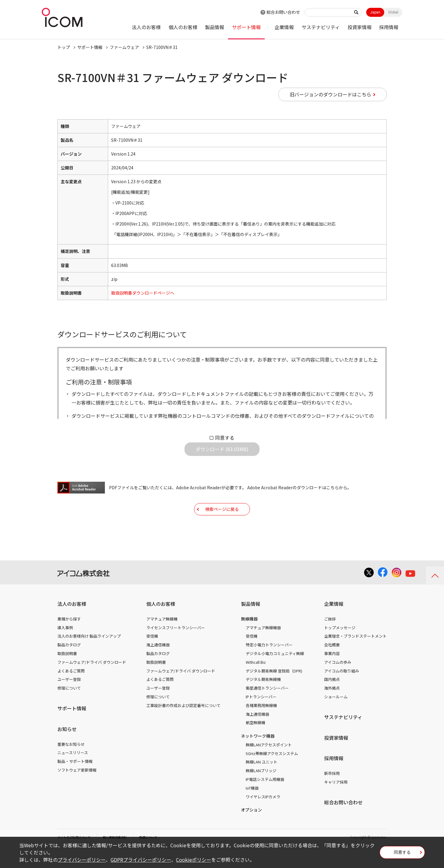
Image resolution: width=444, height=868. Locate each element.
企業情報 (284, 27)
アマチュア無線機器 (263, 646)
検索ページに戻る (222, 523)
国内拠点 (332, 698)
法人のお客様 (146, 27)
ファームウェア (124, 47)
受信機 (152, 655)
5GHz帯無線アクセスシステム (272, 772)
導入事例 (65, 646)
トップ (64, 47)
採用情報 (389, 27)
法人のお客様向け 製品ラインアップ (89, 655)
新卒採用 (332, 792)
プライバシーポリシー (82, 860)
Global (393, 12)
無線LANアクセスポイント (269, 763)
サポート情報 (246, 27)
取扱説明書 (67, 672)
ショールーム (336, 715)
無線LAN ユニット (262, 780)
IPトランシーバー (261, 715)
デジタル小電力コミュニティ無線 (275, 672)
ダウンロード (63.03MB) (222, 454)
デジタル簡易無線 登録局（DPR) (274, 689)
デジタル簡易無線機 (263, 698)
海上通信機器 (158, 663)
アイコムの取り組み (342, 689)
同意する (225, 438)
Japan (375, 12)
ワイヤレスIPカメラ (263, 815)
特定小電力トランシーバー (269, 663)
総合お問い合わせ (283, 12)
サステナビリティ (321, 27)
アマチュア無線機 (162, 637)
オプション (251, 828)
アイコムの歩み (338, 681)
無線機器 (249, 637)
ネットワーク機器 (258, 754)
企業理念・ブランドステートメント (355, 655)
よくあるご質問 (71, 689)
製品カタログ (69, 663)
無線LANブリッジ (261, 789)
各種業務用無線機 (261, 724)
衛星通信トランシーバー (267, 707)
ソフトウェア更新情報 (77, 789)
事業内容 (332, 672)
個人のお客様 (183, 27)
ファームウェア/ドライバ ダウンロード (92, 681)
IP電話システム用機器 (265, 798)
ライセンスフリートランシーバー (176, 646)
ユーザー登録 (69, 698)
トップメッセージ (340, 646)
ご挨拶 (330, 637)
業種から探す (69, 637)
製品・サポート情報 (75, 780)
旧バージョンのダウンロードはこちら (330, 94)
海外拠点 (332, 707)
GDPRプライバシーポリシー (141, 860)
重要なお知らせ (71, 763)
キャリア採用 (336, 801)
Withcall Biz (256, 681)
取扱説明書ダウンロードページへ (143, 293)
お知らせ (67, 748)
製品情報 (214, 27)
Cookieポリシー (194, 860)
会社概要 (332, 663)
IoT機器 (252, 807)
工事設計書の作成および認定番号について (183, 724)
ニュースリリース (73, 771)
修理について (69, 707)
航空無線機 (255, 741)
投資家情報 (360, 27)
